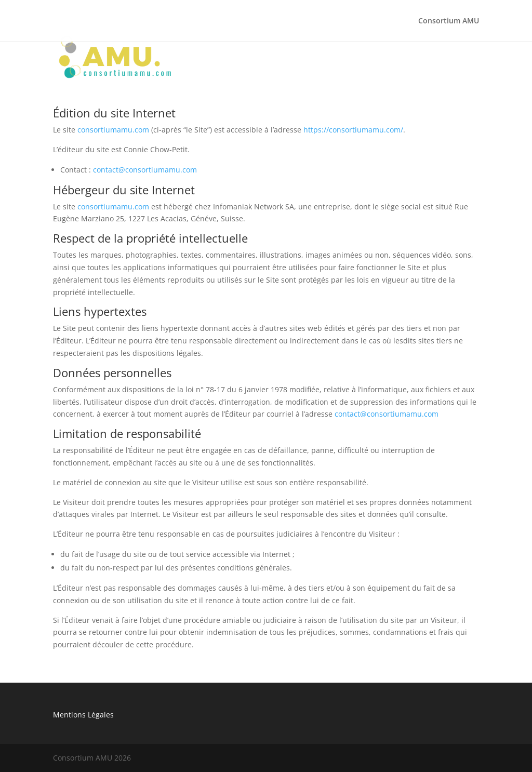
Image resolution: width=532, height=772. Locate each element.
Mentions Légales (83, 715)
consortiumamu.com (113, 130)
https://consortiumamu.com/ (353, 130)
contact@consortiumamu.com (145, 170)
